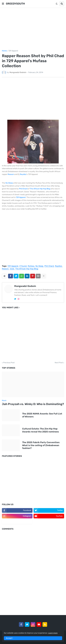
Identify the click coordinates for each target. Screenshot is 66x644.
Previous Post (9, 363)
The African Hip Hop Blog (40, 189)
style (12, 269)
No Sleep (9, 183)
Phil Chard (23, 189)
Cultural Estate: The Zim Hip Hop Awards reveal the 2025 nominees (41, 430)
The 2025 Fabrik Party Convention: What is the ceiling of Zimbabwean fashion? (41, 445)
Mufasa (31, 266)
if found (23, 266)
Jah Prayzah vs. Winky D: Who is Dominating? (33, 404)
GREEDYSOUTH (15, 4)
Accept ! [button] (9, 638)
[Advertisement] (33, 29)
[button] (3, 4)
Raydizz (23, 174)
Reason (11, 174)
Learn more (53, 633)
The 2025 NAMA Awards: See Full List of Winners (42, 415)
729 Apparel (13, 51)
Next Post (59, 363)
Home (4, 51)
